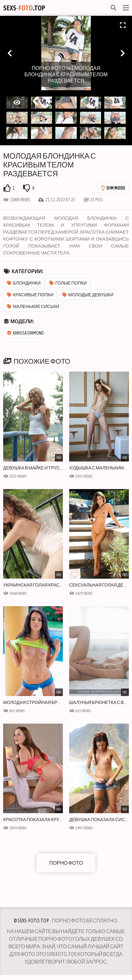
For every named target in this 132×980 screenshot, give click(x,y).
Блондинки (24, 283)
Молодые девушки (88, 295)
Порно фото (66, 863)
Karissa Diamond (25, 333)
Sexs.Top (24, 8)
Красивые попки (30, 295)
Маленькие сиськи (33, 306)
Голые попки (68, 283)
